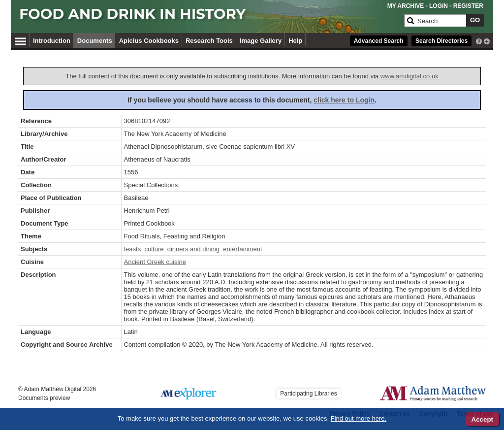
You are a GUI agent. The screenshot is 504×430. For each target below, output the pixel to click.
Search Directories (441, 41)
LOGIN (439, 6)
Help (295, 41)
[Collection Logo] (210, 18)
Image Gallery (261, 41)
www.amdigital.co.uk (409, 76)
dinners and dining (193, 249)
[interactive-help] (479, 40)
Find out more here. (359, 418)
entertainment (243, 249)
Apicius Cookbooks (149, 41)
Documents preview (44, 398)
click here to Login (344, 100)
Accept (482, 419)
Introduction (52, 41)
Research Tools (209, 41)
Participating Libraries (308, 394)
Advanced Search (379, 41)
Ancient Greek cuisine (155, 262)
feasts (133, 249)
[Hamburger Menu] (20, 40)
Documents (95, 41)
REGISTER (468, 6)
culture (154, 249)
